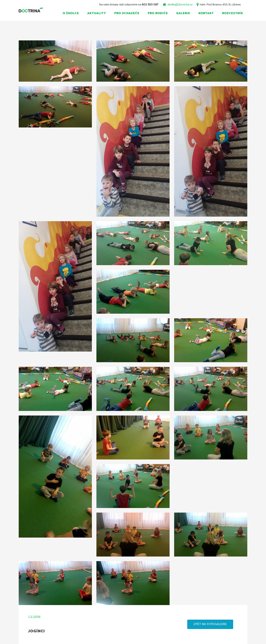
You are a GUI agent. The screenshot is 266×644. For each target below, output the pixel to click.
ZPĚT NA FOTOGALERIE (210, 624)
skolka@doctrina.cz (180, 5)
